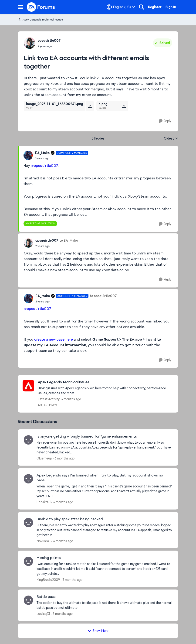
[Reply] (165, 121)
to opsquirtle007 (103, 296)
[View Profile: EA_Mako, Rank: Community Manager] (28, 155)
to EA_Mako (69, 240)
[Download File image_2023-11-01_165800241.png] (90, 106)
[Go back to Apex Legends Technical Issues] (106, 382)
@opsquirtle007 (44, 166)
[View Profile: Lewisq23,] (28, 600)
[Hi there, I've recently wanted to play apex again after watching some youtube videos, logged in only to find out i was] (104, 530)
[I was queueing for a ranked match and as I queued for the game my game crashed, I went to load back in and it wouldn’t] (104, 569)
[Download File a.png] (124, 106)
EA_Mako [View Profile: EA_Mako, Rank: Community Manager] (42, 153)
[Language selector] (121, 7)
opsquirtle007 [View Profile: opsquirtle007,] (49, 41)
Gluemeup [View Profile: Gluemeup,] (44, 458)
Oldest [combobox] (171, 139)
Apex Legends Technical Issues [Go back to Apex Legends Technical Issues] (40, 19)
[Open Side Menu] (20, 7)
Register (155, 7)
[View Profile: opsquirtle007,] (30, 43)
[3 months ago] (64, 458)
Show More (98, 631)
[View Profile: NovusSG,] (28, 523)
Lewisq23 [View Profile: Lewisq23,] (43, 614)
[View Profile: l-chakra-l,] (28, 479)
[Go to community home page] (41, 7)
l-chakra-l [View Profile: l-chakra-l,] (44, 502)
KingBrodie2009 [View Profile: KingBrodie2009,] (48, 580)
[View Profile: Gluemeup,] (28, 440)
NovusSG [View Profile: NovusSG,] (44, 541)
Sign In (171, 7)
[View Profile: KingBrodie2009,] (28, 561)
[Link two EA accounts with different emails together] (62, 158)
